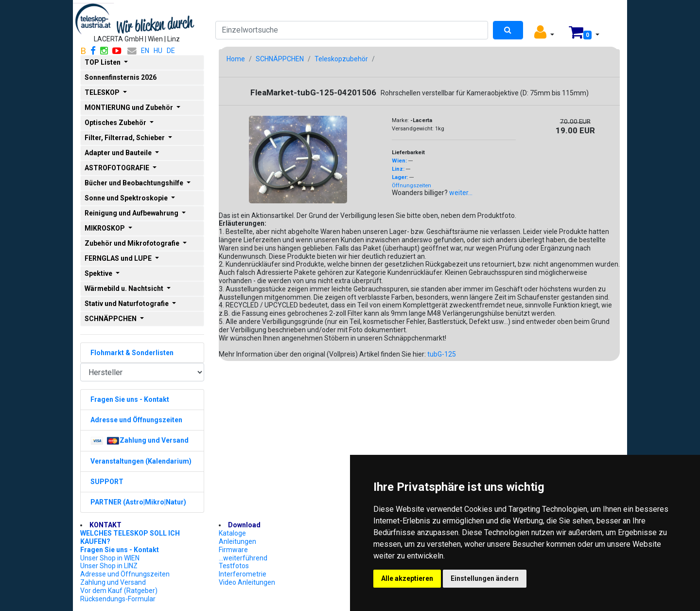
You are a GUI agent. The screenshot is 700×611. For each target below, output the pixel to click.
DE (171, 51)
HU (158, 51)
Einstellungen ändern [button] (485, 578)
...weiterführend (243, 558)
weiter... (461, 193)
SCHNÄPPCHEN (280, 59)
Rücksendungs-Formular (118, 599)
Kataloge (232, 533)
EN (145, 51)
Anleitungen (237, 541)
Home (236, 59)
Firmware (233, 550)
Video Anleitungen (247, 582)
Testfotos (234, 566)
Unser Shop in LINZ (109, 566)
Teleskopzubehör (341, 59)
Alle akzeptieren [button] (407, 578)
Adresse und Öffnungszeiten (125, 574)
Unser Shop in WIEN (110, 558)
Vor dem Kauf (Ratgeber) (119, 591)
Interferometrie (243, 574)
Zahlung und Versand (113, 582)
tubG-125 (442, 354)
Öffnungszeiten (411, 186)
